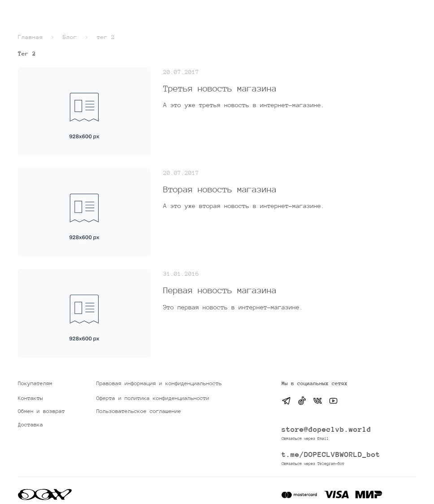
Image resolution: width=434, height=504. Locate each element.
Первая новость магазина (220, 290)
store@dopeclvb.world (326, 429)
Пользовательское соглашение (139, 411)
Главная (30, 37)
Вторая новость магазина (220, 189)
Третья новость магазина (220, 88)
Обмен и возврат (41, 411)
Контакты (30, 398)
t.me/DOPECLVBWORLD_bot (331, 454)
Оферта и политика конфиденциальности (153, 398)
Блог (70, 37)
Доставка (30, 425)
